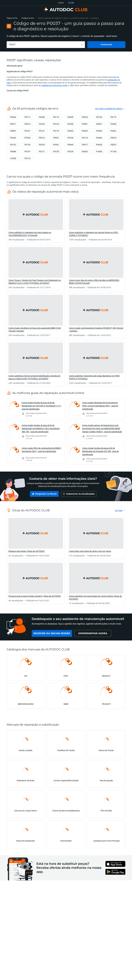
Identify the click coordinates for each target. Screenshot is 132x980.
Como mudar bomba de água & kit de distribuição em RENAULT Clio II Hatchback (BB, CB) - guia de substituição (41, 428)
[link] (36, 220)
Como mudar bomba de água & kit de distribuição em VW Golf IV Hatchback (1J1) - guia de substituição (42, 406)
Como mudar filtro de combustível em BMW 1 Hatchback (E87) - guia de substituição (42, 450)
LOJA (61, 3)
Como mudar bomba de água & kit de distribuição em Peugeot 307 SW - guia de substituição (100, 451)
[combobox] (46, 45)
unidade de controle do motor (54, 85)
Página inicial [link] (12, 18)
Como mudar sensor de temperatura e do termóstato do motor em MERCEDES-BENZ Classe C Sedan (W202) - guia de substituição (102, 428)
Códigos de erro (28, 18)
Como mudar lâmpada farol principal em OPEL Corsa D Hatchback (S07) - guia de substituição (100, 406)
